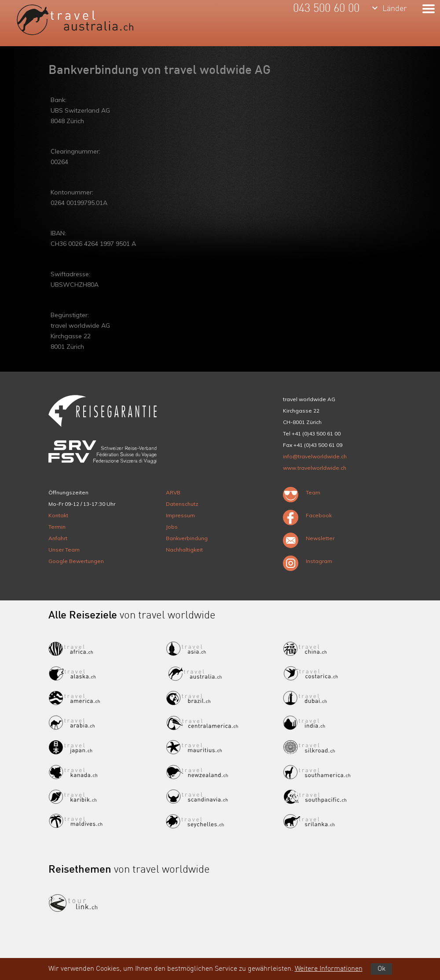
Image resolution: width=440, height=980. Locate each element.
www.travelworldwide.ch (315, 468)
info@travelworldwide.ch (315, 456)
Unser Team (64, 550)
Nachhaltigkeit (184, 550)
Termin (57, 527)
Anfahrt (58, 538)
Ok (381, 969)
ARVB (173, 492)
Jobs (172, 527)
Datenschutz (182, 504)
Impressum (180, 515)
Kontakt (58, 515)
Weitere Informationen (329, 969)
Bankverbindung (187, 538)
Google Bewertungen (76, 561)
